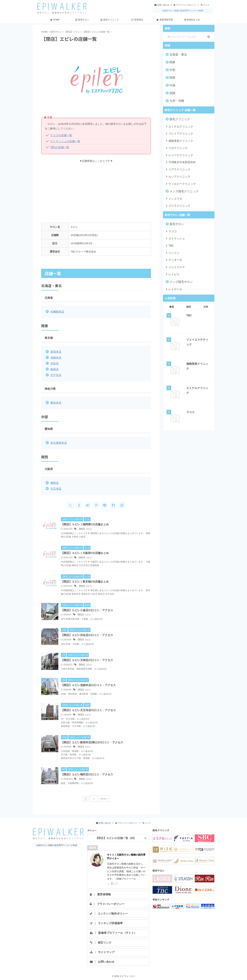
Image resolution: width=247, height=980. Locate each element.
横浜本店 (56, 401)
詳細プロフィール (126, 876)
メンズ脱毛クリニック (181, 190)
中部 (171, 70)
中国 (171, 85)
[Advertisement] (96, 190)
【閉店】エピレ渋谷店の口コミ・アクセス (87, 633)
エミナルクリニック (178, 126)
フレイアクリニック (178, 133)
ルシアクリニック (177, 176)
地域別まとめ (192, 20)
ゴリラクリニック (177, 204)
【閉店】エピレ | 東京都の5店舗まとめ (85, 579)
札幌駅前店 (57, 311)
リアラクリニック (177, 169)
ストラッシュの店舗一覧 (64, 141)
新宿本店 (56, 351)
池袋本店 (56, 357)
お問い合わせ (162, 5)
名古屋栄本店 (58, 441)
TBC (170, 244)
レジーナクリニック (178, 155)
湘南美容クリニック (178, 140)
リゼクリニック (176, 147)
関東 (171, 62)
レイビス (173, 272)
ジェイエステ (175, 265)
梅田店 (54, 481)
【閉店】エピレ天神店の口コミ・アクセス (87, 658)
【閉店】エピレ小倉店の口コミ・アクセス (87, 608)
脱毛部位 (137, 20)
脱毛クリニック (110, 20)
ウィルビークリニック (179, 183)
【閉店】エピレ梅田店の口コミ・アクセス (87, 773)
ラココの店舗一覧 (60, 135)
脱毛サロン (82, 20)
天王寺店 (56, 487)
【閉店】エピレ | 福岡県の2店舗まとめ (85, 522)
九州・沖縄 (175, 101)
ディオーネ (174, 258)
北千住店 (56, 374)
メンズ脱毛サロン (179, 279)
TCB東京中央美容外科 (179, 162)
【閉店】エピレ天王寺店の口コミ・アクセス (88, 708)
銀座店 (54, 368)
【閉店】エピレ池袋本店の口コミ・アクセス (88, 683)
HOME (55, 20)
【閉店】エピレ (85, 527)
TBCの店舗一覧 (59, 147)
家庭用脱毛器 (165, 20)
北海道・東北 (176, 55)
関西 (171, 78)
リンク (205, 5)
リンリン (173, 251)
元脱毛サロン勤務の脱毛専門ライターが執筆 (183, 11)
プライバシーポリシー (185, 5)
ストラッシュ (175, 237)
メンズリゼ (174, 197)
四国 (171, 93)
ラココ (171, 230)
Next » (104, 797)
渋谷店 (54, 362)
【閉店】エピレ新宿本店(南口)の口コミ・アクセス (92, 740)
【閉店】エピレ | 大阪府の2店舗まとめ (85, 551)
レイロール (174, 287)
